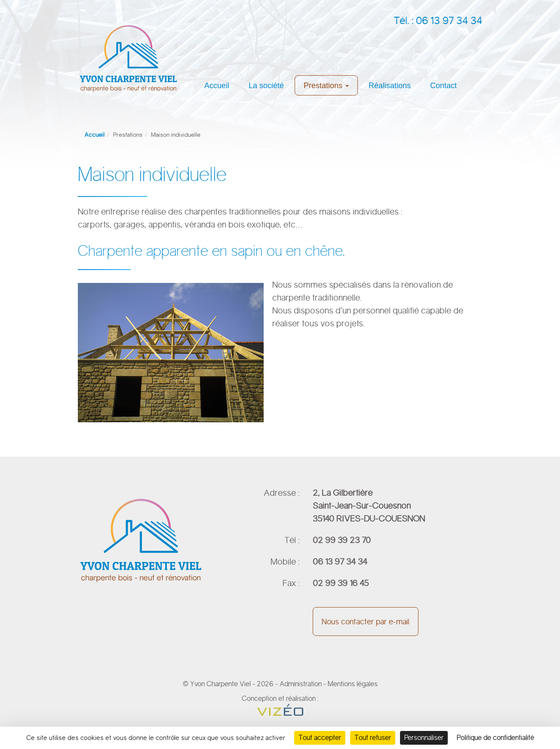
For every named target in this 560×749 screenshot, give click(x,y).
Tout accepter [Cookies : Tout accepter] (320, 738)
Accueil (217, 86)
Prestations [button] (326, 86)
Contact (443, 86)
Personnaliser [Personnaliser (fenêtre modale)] (424, 738)
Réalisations (390, 86)
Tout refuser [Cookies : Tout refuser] (373, 738)
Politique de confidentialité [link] (495, 738)
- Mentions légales (351, 684)
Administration (301, 684)
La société (266, 86)
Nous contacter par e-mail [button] (366, 622)
